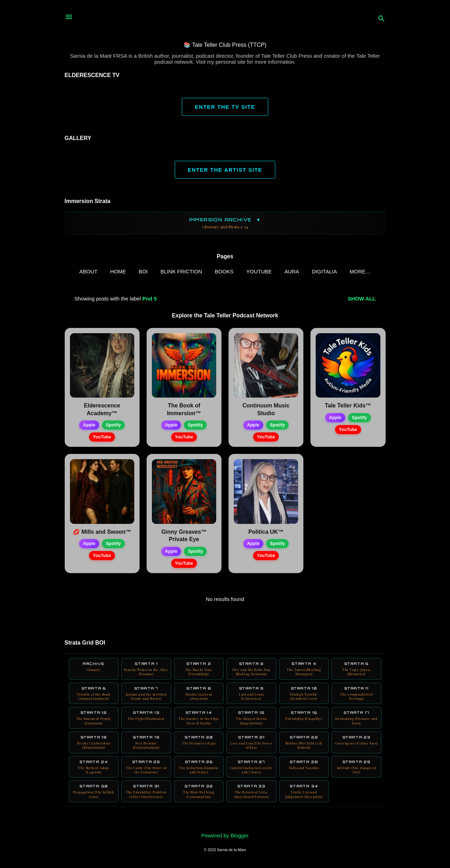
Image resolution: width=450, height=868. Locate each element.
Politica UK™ (266, 533)
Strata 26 (199, 775)
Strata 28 (304, 773)
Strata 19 (146, 749)
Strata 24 (94, 775)
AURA (283, 271)
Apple (89, 426)
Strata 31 (146, 802)
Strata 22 (304, 749)
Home (109, 271)
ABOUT (79, 271)
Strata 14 (199, 723)
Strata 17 (356, 723)
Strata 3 (251, 671)
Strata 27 (251, 775)
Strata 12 (94, 723)
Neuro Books (360, 271)
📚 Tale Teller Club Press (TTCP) (225, 45)
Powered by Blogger (225, 835)
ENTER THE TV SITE (225, 107)
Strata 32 (199, 802)
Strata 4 (304, 671)
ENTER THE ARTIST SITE (225, 170)
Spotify (113, 426)
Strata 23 (356, 749)
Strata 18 (94, 749)
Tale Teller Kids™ (348, 407)
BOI (134, 271)
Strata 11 (356, 697)
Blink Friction (172, 271)
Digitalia (315, 271)
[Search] (381, 19)
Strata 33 (251, 802)
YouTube (250, 271)
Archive (94, 669)
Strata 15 (251, 723)
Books (215, 271)
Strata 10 (304, 697)
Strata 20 (199, 747)
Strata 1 (146, 671)
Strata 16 (304, 721)
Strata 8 (199, 697)
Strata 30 (94, 802)
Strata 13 (146, 721)
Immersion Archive (225, 223)
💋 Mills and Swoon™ (102, 533)
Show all (362, 300)
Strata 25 (146, 775)
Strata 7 (146, 697)
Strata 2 (199, 671)
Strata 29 (356, 775)
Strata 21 (251, 749)
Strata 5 (356, 671)
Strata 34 (304, 802)
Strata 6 (94, 697)
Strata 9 (251, 697)
